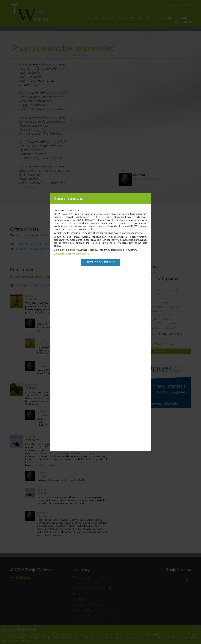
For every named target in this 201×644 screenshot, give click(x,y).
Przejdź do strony (100, 262)
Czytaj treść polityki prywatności (72, 254)
